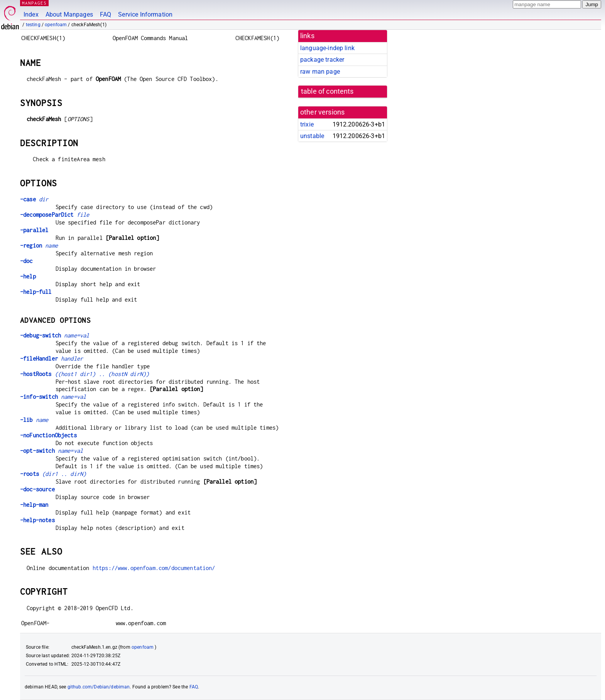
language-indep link (327, 48)
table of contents (327, 91)
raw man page (320, 72)
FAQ (106, 14)
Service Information (145, 14)
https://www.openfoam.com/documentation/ (154, 568)
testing (33, 25)
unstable (312, 136)
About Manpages (69, 14)
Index (31, 14)
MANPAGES (34, 3)
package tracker (322, 60)
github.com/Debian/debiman (99, 687)
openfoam (56, 25)
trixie (307, 124)
